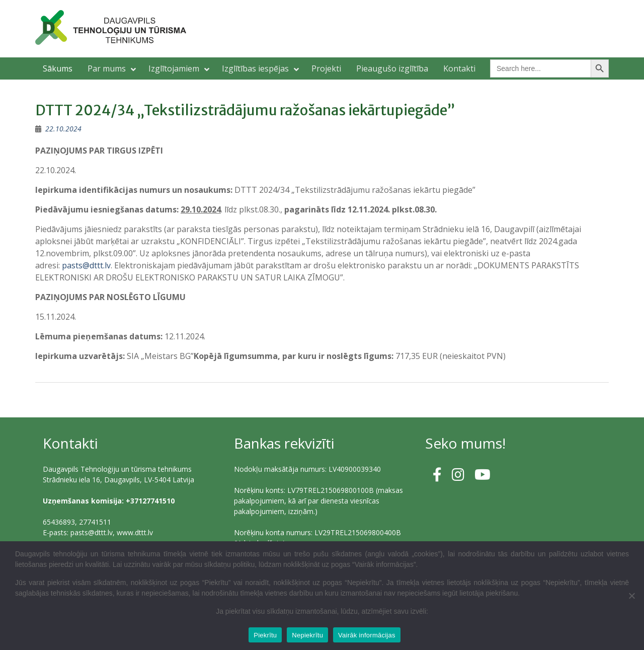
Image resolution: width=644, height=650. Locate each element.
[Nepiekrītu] (631, 596)
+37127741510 (150, 501)
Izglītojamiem (174, 68)
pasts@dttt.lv (86, 265)
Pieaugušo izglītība (392, 68)
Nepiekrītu (307, 635)
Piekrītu (265, 635)
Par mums (107, 68)
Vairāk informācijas (367, 635)
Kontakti (459, 68)
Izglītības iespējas (255, 68)
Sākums (58, 68)
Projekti (326, 68)
